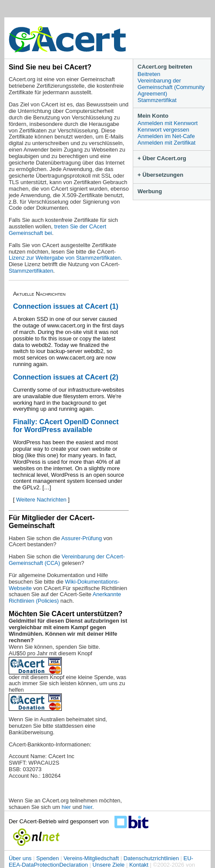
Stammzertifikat (157, 100)
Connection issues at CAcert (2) (66, 377)
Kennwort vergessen (163, 130)
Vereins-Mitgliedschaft (91, 858)
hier (66, 807)
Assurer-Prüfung (82, 538)
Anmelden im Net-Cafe (166, 136)
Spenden (47, 858)
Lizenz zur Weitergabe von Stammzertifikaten (65, 258)
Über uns (20, 858)
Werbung (150, 191)
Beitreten (149, 74)
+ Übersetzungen (160, 175)
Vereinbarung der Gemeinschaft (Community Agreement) (171, 87)
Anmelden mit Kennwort (168, 123)
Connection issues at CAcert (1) (66, 306)
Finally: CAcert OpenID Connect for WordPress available (66, 426)
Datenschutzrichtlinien (151, 858)
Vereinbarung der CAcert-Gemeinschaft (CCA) (67, 560)
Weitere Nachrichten (41, 500)
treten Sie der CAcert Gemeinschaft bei (57, 230)
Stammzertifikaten (31, 271)
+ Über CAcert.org (162, 158)
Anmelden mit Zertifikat (166, 143)
